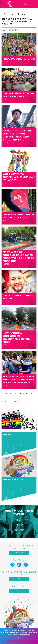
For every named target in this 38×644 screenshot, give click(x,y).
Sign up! (19, 553)
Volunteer (19, 530)
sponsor (19, 525)
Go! (19, 579)
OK (19, 638)
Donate (19, 520)
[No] (18, 641)
